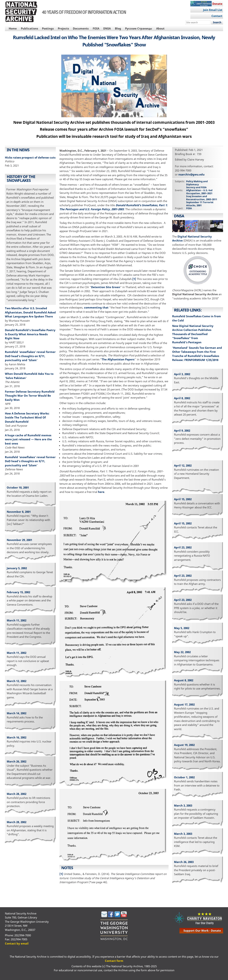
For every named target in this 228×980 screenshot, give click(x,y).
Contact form (114, 961)
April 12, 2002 (183, 465)
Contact (217, 16)
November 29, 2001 (19, 540)
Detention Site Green (106, 287)
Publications (29, 28)
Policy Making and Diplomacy (197, 183)
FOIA (96, 28)
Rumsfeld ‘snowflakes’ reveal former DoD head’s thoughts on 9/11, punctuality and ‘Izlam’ (30, 356)
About (160, 28)
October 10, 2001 (18, 487)
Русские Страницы (139, 28)
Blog (118, 28)
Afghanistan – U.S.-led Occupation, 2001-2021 (199, 192)
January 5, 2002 (17, 568)
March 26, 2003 (184, 862)
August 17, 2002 (184, 704)
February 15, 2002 (18, 592)
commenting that (96, 307)
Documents (81, 28)
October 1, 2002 (184, 777)
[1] (134, 279)
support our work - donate (202, 930)
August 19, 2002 (184, 745)
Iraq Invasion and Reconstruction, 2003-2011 (202, 198)
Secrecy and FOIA (196, 187)
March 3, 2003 (183, 805)
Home (13, 28)
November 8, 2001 (19, 512)
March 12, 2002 (17, 681)
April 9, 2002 (182, 430)
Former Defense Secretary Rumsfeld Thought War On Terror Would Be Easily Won (30, 396)
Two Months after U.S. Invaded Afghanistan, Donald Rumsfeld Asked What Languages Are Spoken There (30, 312)
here (101, 492)
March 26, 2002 (17, 761)
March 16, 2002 (17, 737)
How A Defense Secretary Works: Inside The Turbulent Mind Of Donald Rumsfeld (27, 417)
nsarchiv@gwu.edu (191, 174)
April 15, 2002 (183, 499)
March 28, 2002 (17, 794)
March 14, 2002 (17, 713)
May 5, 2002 (182, 628)
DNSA (107, 28)
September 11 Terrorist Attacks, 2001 (200, 204)
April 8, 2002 (182, 398)
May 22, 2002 (182, 652)
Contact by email (17, 943)
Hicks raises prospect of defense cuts (30, 157)
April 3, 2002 (182, 374)
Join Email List (213, 10)
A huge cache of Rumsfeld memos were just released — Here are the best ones (28, 439)
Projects (63, 28)
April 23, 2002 (183, 547)
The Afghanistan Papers (118, 359)
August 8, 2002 (184, 680)
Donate (217, 4)
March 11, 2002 (17, 620)
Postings (48, 28)
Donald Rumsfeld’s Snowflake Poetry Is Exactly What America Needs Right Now (30, 334)
